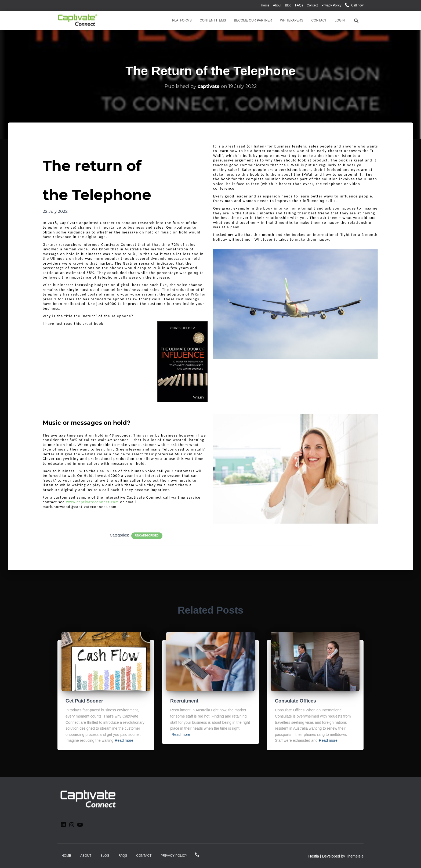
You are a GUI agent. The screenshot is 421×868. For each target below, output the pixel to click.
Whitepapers (292, 20)
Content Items (213, 20)
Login (340, 20)
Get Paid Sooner (84, 701)
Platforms (182, 20)
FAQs (299, 5)
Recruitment (184, 701)
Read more (124, 740)
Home (265, 5)
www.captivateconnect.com (92, 502)
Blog (288, 5)
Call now (357, 5)
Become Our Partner (253, 20)
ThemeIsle (355, 856)
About (277, 5)
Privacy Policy (331, 5)
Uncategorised (147, 536)
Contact (312, 5)
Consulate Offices (295, 701)
